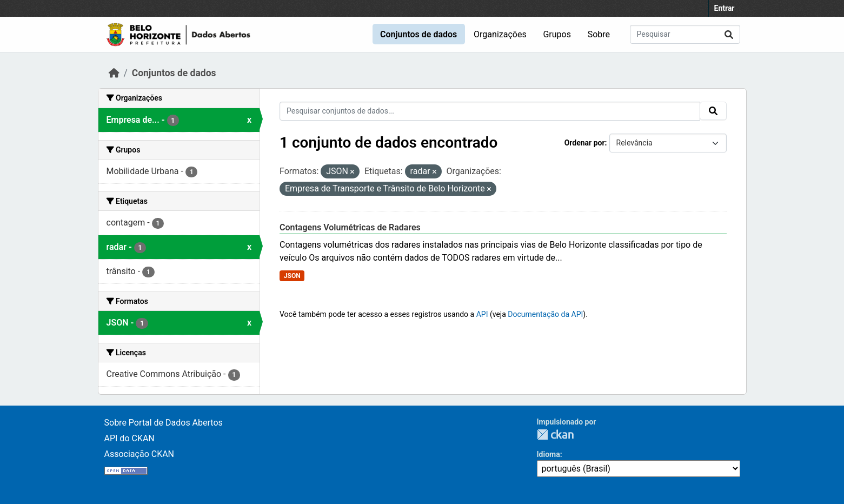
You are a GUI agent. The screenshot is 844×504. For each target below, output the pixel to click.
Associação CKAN (139, 454)
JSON (292, 276)
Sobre (599, 34)
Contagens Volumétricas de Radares (350, 227)
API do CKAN (129, 438)
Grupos (557, 34)
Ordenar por (585, 143)
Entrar (725, 8)
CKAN (555, 435)
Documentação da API (545, 314)
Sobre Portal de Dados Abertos (164, 423)
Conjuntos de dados (418, 34)
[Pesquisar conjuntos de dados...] (685, 34)
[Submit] (729, 34)
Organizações (500, 34)
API (482, 314)
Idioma (549, 454)
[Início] (114, 73)
